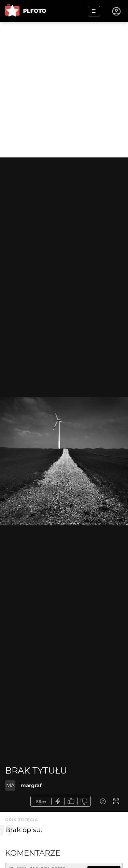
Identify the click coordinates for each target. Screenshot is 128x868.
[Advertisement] (64, 90)
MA (10, 785)
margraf (31, 785)
